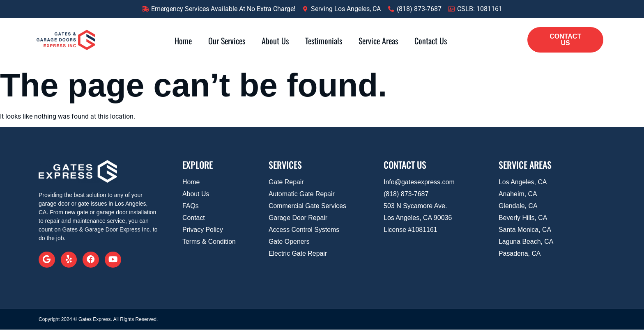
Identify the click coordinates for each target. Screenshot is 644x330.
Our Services (227, 41)
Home (183, 41)
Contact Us (431, 41)
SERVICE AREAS (525, 165)
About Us (275, 41)
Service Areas (378, 41)
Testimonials (324, 41)
